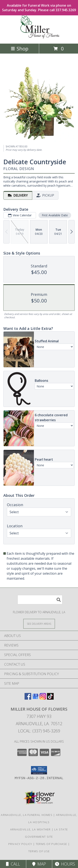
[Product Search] (40, 600)
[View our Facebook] (28, 698)
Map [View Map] (39, 864)
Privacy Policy (20, 844)
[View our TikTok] (50, 698)
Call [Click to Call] (13, 864)
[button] (39, 770)
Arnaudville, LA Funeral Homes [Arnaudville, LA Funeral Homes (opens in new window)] (27, 815)
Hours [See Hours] (65, 864)
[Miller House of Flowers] (39, 37)
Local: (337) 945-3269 (39, 731)
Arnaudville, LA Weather (30, 829)
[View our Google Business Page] (35, 698)
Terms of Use (39, 851)
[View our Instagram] (43, 698)
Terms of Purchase (51, 844)
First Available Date (55, 215)
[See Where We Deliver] (39, 624)
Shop (20, 48)
